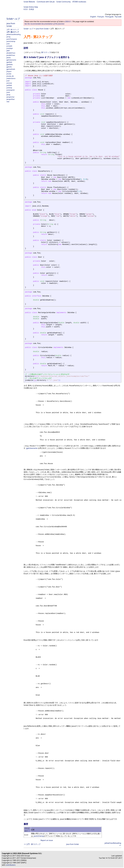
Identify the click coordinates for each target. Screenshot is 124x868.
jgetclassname (11, 60)
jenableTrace (11, 55)
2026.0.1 (68, 21)
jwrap (8, 95)
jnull (8, 81)
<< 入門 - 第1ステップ (32, 844)
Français (101, 17)
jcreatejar (10, 48)
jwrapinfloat (10, 99)
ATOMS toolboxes (79, 2)
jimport (9, 71)
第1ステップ (46, 52)
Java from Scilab (11, 25)
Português (109, 17)
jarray (8, 37)
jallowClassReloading (14, 34)
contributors (11, 865)
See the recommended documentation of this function (44, 24)
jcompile (9, 46)
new (8, 102)
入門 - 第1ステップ (13, 30)
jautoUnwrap (11, 41)
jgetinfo (9, 67)
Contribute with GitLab (46, 2)
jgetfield (9, 62)
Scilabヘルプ (13, 19)
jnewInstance (11, 78)
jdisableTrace (11, 53)
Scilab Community (63, 2)
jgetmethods (11, 69)
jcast (8, 44)
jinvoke (9, 74)
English (93, 17)
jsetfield (9, 85)
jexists (9, 58)
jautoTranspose (12, 39)
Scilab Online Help (31, 7)
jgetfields (10, 64)
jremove (9, 83)
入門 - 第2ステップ (13, 32)
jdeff (8, 51)
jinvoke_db (10, 76)
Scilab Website (29, 2)
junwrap (9, 88)
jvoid (8, 92)
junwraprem (11, 90)
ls (35, 380)
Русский (118, 17)
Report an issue (47, 840)
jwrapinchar (10, 97)
